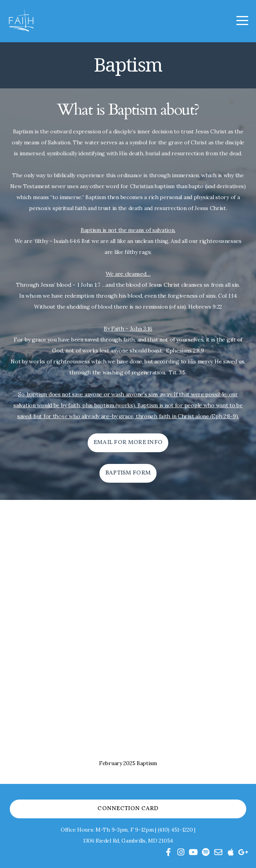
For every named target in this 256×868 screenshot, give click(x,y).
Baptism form (128, 473)
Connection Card (128, 809)
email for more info (128, 443)
